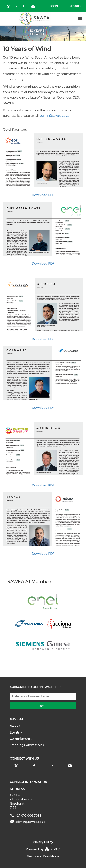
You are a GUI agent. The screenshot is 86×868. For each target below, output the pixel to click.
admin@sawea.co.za (54, 116)
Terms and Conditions (43, 856)
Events (15, 733)
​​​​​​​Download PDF (43, 554)
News (14, 726)
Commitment (20, 739)
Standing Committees (26, 745)
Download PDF (43, 195)
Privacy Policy (43, 842)
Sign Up (43, 705)
